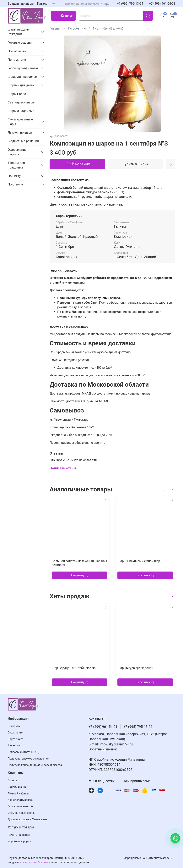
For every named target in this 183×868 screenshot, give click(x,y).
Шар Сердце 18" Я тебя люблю (74, 668)
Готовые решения (21, 43)
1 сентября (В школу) (108, 28)
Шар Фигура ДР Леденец (135, 668)
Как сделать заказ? (20, 800)
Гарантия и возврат (20, 807)
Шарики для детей (21, 85)
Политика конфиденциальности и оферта (35, 765)
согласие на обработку (35, 862)
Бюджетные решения (23, 141)
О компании (16, 733)
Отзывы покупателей (22, 813)
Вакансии (14, 746)
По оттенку (16, 184)
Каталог (43, 4)
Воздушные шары (21, 4)
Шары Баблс (17, 94)
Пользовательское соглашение (28, 759)
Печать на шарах (19, 835)
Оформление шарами (17, 152)
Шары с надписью (21, 111)
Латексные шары (20, 133)
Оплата (12, 780)
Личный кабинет (19, 794)
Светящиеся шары (21, 102)
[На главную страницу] (27, 16)
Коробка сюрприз (19, 841)
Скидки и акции (18, 787)
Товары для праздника (16, 165)
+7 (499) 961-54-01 (162, 4)
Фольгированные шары (20, 122)
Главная (55, 28)
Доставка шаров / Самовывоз (27, 819)
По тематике (17, 60)
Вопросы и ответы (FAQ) (24, 752)
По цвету (14, 176)
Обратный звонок (103, 749)
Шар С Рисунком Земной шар (139, 561)
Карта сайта (16, 739)
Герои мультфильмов (23, 68)
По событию (77, 28)
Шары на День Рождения (18, 32)
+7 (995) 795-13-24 (130, 4)
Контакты (14, 726)
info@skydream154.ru (116, 744)
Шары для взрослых (23, 77)
